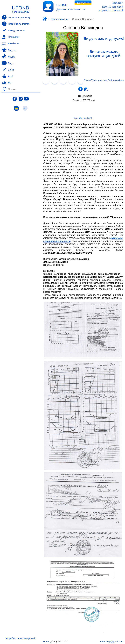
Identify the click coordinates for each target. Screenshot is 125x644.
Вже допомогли (60, 19)
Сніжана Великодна (83, 28)
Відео (8, 63)
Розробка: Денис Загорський (21, 638)
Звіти (8, 70)
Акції (7, 76)
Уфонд (45, 19)
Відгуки (9, 50)
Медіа (8, 57)
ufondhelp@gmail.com (112, 642)
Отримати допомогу (16, 17)
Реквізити (10, 43)
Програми (10, 37)
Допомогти (83, 3)
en (25, 108)
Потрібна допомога (16, 24)
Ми (7, 83)
